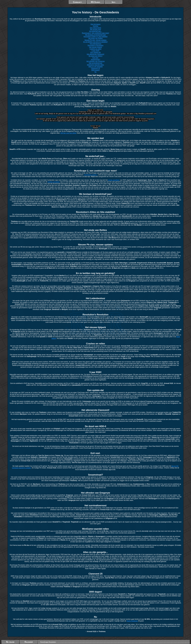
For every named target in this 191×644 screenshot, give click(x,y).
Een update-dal (96, 52)
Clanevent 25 (96, 68)
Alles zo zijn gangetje (96, 67)
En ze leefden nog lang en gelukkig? (96, 42)
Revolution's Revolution (96, 45)
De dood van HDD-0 (95, 56)
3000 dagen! (96, 70)
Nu (96, 72)
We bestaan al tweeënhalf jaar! (96, 35)
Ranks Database (132, 621)
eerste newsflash (114, 180)
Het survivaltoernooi (95, 63)
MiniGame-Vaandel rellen (96, 65)
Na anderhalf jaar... (96, 31)
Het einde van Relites (95, 38)
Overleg (95, 26)
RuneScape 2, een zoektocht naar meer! (96, 33)
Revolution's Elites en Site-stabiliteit (96, 37)
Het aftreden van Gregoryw (95, 61)
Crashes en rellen (95, 49)
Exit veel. (96, 58)
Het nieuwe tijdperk (95, 47)
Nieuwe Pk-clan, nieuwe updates (95, 40)
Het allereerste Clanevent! (96, 54)
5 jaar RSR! (95, 51)
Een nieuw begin (96, 28)
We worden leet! (96, 30)
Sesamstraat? (95, 60)
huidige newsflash (54, 182)
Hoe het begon (96, 24)
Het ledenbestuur (96, 44)
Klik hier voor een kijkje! (68, 133)
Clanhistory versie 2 (91, 175)
